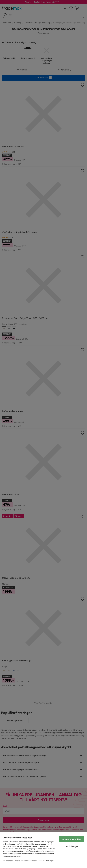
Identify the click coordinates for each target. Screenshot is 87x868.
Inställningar (72, 846)
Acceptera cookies (72, 839)
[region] (43, 850)
